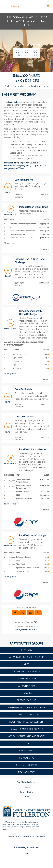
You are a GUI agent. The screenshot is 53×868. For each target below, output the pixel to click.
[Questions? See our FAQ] (36, 622)
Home (27, 797)
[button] (38, 613)
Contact (27, 788)
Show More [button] (10, 243)
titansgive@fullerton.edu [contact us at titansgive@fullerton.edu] (26, 629)
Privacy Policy (27, 792)
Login (26, 853)
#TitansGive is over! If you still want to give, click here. (27, 21)
